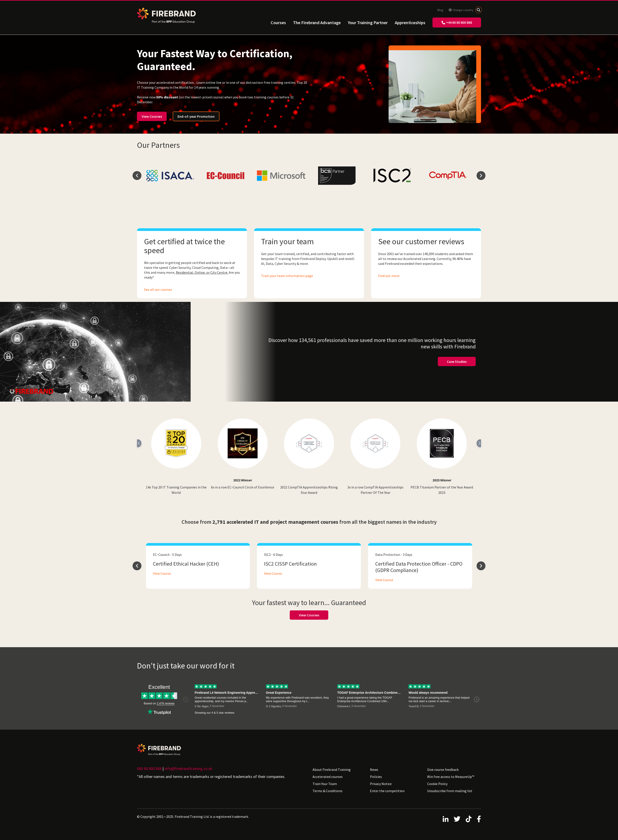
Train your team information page (287, 276)
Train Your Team (325, 784)
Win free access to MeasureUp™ (451, 777)
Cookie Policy (437, 784)
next (481, 176)
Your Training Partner (368, 22)
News (374, 770)
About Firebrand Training (332, 770)
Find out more (389, 276)
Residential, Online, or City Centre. (202, 272)
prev (137, 176)
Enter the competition (387, 791)
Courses (278, 22)
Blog (440, 10)
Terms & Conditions (328, 791)
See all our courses (158, 289)
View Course (162, 573)
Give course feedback (443, 770)
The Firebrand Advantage (317, 22)
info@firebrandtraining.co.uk (188, 769)
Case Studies (457, 361)
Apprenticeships (410, 22)
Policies (376, 777)
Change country (461, 10)
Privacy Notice (381, 784)
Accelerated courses (328, 777)
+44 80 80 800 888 (457, 22)
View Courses (152, 116)
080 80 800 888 (149, 769)
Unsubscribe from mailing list (450, 791)
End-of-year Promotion (196, 116)
